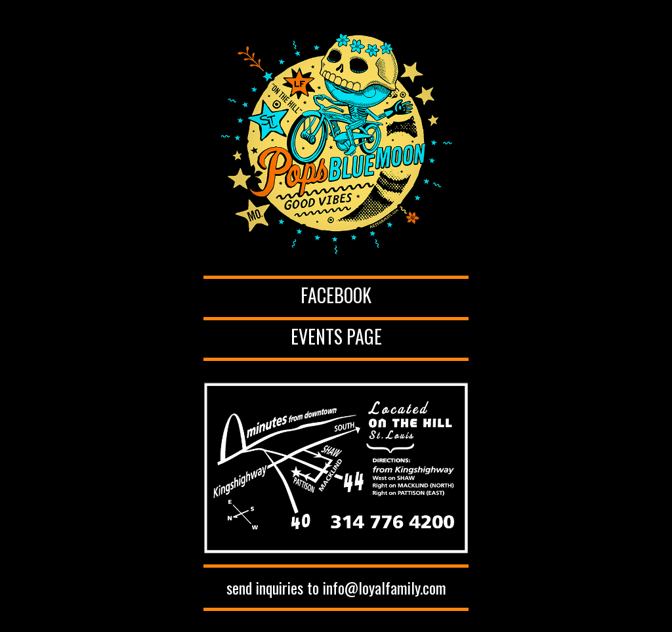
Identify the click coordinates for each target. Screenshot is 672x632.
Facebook (336, 295)
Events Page (336, 336)
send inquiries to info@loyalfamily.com (336, 587)
